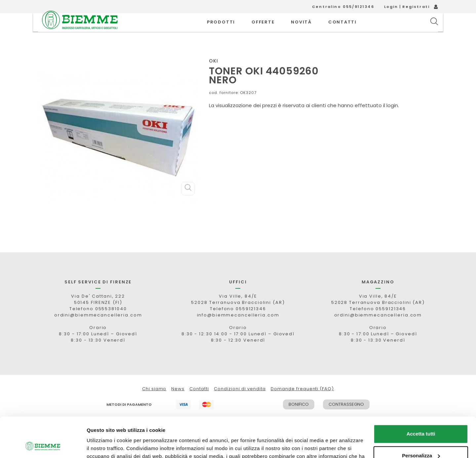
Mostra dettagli (104, 445)
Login (391, 7)
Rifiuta (421, 440)
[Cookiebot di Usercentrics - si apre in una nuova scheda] (43, 445)
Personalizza (421, 418)
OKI (214, 76)
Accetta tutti (421, 396)
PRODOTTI (221, 30)
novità (301, 30)
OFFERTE (263, 30)
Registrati (416, 7)
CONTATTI (342, 30)
